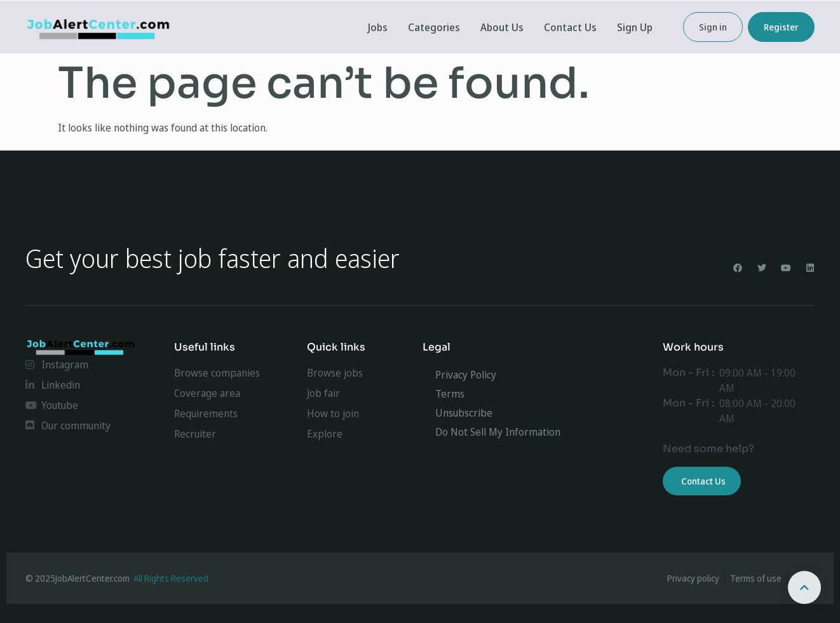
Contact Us (570, 27)
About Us (502, 27)
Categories (434, 27)
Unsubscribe (464, 413)
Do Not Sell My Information (498, 432)
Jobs (378, 27)
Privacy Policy (466, 375)
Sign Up (635, 27)
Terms (450, 394)
